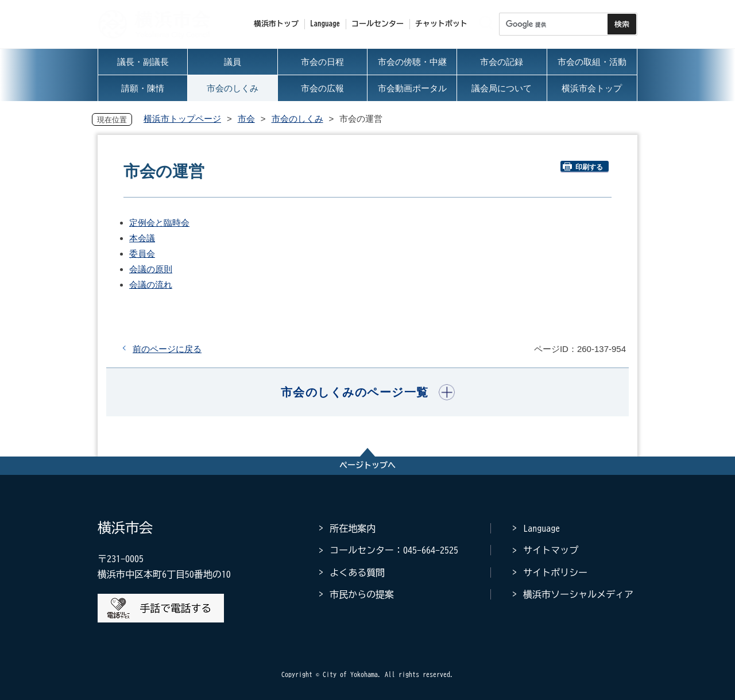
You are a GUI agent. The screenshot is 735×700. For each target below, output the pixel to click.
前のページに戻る (167, 349)
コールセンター (378, 24)
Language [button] (325, 24)
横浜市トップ (276, 24)
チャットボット (441, 24)
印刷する (583, 167)
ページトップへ (367, 465)
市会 (246, 119)
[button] (368, 392)
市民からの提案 (362, 594)
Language (541, 528)
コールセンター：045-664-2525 (394, 550)
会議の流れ (151, 285)
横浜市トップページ (182, 119)
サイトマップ (551, 550)
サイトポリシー (555, 573)
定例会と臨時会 (159, 223)
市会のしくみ (297, 119)
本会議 (142, 238)
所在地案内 (353, 528)
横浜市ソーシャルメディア (578, 594)
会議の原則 (151, 269)
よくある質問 (357, 573)
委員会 (142, 254)
